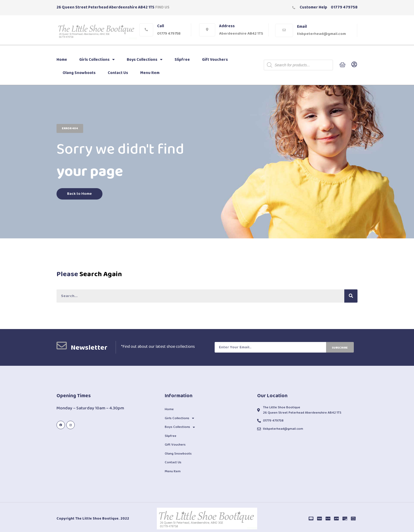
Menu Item (150, 73)
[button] (70, 128)
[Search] (351, 296)
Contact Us (118, 73)
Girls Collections (97, 60)
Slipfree (182, 60)
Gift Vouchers (215, 60)
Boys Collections (145, 60)
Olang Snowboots (79, 73)
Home (62, 60)
